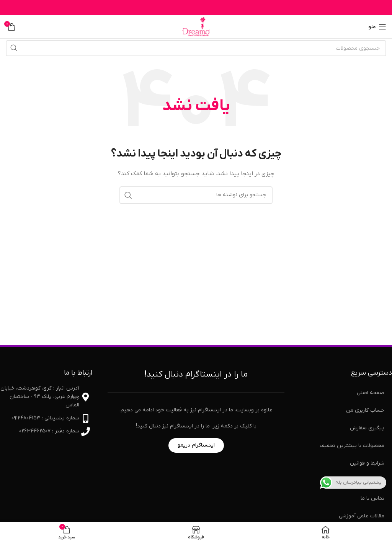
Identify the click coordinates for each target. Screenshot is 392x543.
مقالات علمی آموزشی (362, 516)
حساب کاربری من (365, 410)
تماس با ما (372, 498)
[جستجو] (196, 48)
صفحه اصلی (371, 393)
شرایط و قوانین (367, 463)
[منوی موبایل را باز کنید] (377, 27)
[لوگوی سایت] (196, 27)
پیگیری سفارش (367, 428)
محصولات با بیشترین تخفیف (352, 446)
